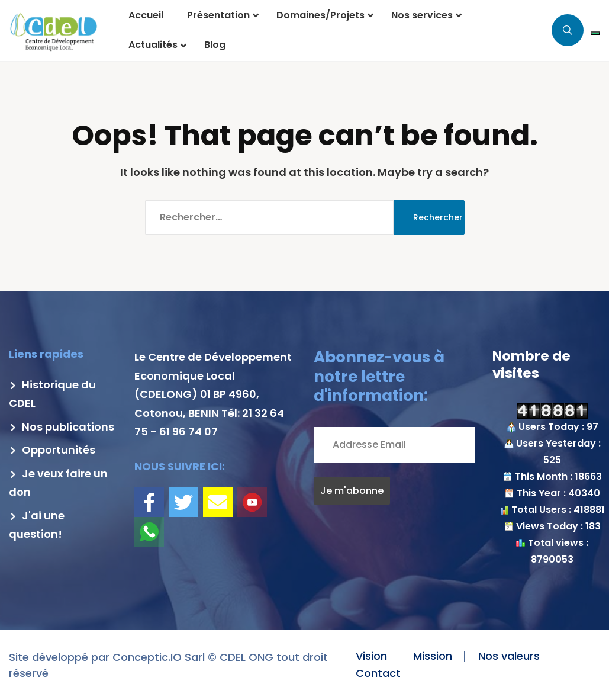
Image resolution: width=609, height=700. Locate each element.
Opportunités (52, 450)
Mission (433, 656)
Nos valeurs (509, 656)
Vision (371, 656)
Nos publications (62, 427)
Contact (378, 673)
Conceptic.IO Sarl (159, 657)
